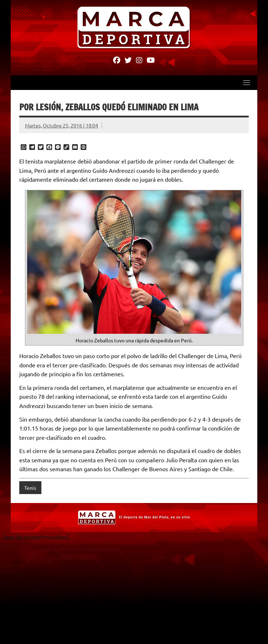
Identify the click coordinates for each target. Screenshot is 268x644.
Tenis (30, 488)
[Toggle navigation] (247, 82)
